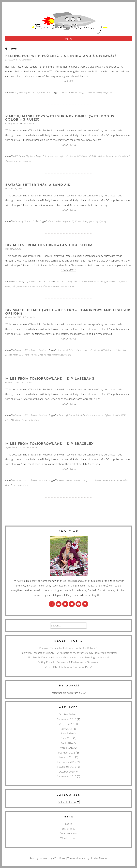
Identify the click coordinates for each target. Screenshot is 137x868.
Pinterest (55, 286)
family (103, 282)
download (86, 156)
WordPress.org (68, 838)
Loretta (125, 282)
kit (94, 93)
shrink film (10, 161)
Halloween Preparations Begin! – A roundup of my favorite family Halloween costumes (68, 653)
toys (105, 93)
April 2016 (67, 743)
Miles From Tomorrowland (30, 286)
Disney (73, 156)
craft (62, 93)
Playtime (32, 93)
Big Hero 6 (77, 221)
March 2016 (67, 748)
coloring (54, 156)
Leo (119, 282)
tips (101, 221)
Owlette (102, 156)
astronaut (61, 350)
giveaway (88, 93)
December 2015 (67, 762)
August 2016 (67, 724)
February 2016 (67, 752)
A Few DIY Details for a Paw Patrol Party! (68, 667)
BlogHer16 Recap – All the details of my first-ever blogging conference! (68, 657)
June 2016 (67, 733)
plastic (118, 156)
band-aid (58, 221)
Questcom (65, 286)
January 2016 (67, 757)
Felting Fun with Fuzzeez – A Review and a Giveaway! (61, 56)
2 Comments (28, 382)
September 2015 (67, 776)
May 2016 (67, 738)
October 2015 (67, 771)
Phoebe (46, 286)
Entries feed (68, 828)
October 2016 (67, 714)
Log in (68, 824)
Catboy (46, 156)
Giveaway (23, 93)
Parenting (19, 221)
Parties (22, 156)
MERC (8, 286)
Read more (68, 81)
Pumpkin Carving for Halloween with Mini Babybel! (68, 648)
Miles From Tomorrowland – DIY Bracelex (49, 444)
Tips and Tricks (44, 93)
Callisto (59, 282)
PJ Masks (110, 156)
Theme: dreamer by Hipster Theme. (87, 858)
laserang (96, 415)
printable (126, 156)
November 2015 (67, 767)
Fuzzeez (79, 93)
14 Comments (29, 123)
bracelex (60, 480)
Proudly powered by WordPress (47, 858)
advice (50, 221)
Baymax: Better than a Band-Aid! (38, 185)
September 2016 (67, 719)
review (99, 93)
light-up (127, 350)
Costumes (19, 282)
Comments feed (69, 833)
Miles (14, 286)
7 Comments (29, 317)
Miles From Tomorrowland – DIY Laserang (50, 379)
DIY (16, 93)
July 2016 (67, 729)
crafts (68, 93)
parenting (94, 221)
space (64, 355)
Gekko (94, 156)
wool (110, 93)
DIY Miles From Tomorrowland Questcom (49, 245)
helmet (119, 350)
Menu (69, 39)
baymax (67, 221)
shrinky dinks (22, 161)
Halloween (33, 282)
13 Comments (25, 60)
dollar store (94, 282)
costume (68, 282)
